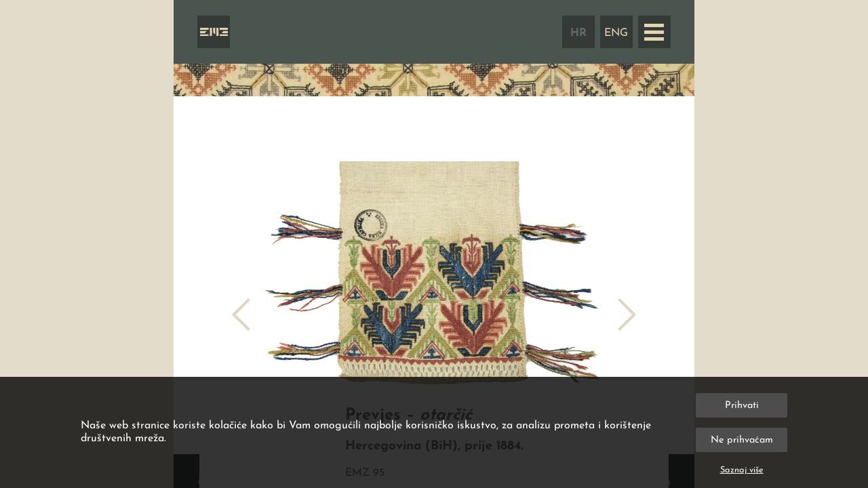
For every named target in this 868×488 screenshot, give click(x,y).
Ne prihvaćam (742, 440)
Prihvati (742, 406)
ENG (616, 33)
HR (578, 33)
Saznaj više (742, 470)
